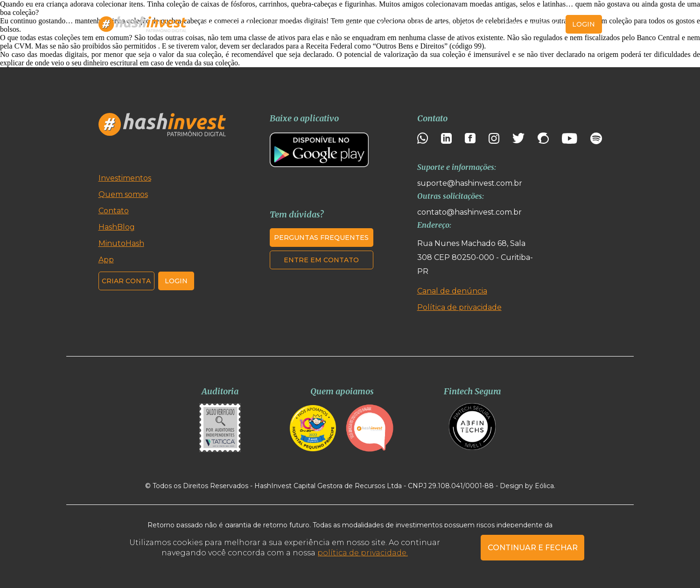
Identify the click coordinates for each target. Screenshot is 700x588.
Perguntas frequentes (321, 238)
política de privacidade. (363, 553)
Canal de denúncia (452, 291)
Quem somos (294, 24)
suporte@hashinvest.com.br (470, 183)
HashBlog (350, 24)
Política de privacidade (459, 307)
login (584, 24)
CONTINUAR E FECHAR (533, 548)
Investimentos (231, 24)
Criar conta (534, 24)
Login (176, 281)
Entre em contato (321, 260)
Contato (479, 24)
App (445, 24)
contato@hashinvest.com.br (469, 212)
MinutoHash (402, 24)
